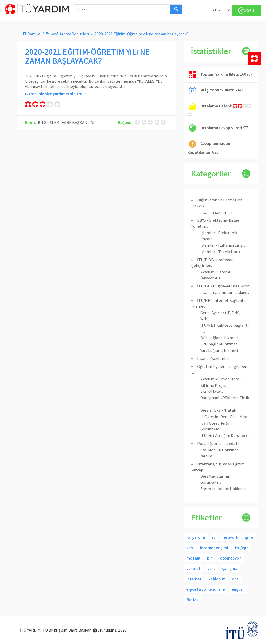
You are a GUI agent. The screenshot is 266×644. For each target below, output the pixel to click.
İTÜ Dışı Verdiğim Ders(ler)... (225, 435)
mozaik (193, 558)
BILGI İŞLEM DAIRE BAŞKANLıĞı (66, 122)
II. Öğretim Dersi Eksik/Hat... (225, 417)
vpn (190, 548)
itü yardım (196, 537)
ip (214, 537)
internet (194, 579)
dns (235, 579)
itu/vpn (242, 548)
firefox (192, 600)
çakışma (230, 568)
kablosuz (217, 579)
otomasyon (231, 558)
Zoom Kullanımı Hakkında (223, 489)
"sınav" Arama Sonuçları (67, 34)
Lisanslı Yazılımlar (216, 212)
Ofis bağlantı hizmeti (219, 338)
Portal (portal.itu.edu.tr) (219, 443)
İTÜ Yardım (31, 34)
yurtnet (193, 568)
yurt (211, 568)
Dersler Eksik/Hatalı (218, 410)
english (238, 589)
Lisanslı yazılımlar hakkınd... (225, 292)
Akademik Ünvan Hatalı (221, 379)
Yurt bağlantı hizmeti (219, 350)
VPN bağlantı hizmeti (219, 344)
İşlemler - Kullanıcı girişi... (223, 245)
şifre (249, 537)
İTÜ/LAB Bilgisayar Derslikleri (223, 286)
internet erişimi (214, 548)
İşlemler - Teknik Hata (220, 252)
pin (210, 558)
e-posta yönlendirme (205, 589)
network (230, 537)
